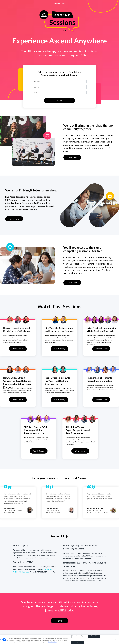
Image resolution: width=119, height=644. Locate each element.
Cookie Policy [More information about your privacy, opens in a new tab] (52, 642)
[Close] (116, 639)
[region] (59, 640)
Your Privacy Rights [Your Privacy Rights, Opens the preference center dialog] (79, 636)
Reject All (94, 636)
